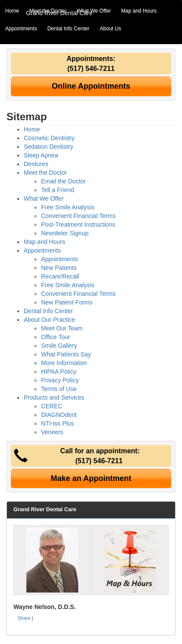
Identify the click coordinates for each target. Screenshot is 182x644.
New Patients (59, 268)
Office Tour (56, 337)
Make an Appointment (91, 478)
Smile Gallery (59, 346)
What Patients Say (66, 354)
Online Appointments (91, 86)
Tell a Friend (57, 190)
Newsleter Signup (65, 233)
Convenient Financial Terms (78, 216)
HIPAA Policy (59, 372)
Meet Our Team (62, 328)
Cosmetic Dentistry (49, 138)
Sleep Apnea (41, 155)
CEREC (52, 406)
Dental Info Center (68, 29)
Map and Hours (139, 11)
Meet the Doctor (45, 173)
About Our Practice (49, 320)
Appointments (21, 29)
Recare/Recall (60, 276)
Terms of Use (59, 389)
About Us (110, 29)
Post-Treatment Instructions (78, 224)
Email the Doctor (63, 181)
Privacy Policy (60, 380)
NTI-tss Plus (57, 423)
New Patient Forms (67, 302)
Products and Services (54, 397)
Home (12, 11)
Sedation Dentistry (48, 147)
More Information (64, 363)
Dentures (36, 164)
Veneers (52, 432)
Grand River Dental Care (59, 13)
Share (24, 618)
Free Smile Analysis (68, 207)
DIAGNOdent (59, 415)
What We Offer (94, 11)
